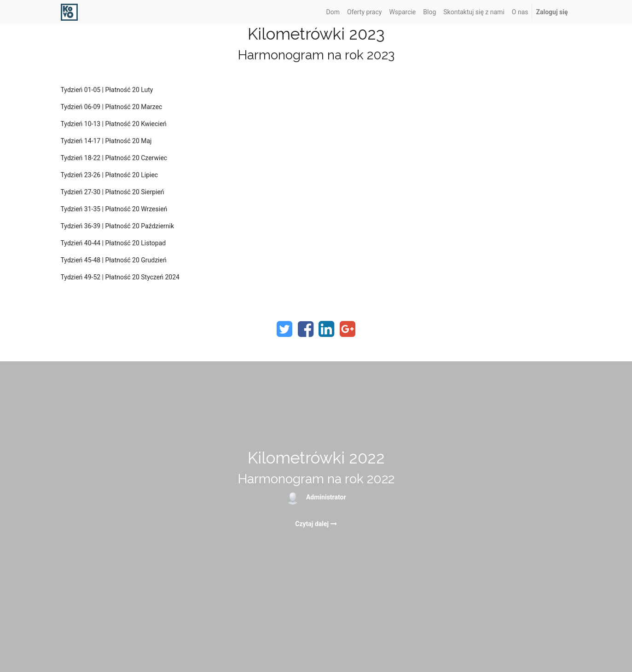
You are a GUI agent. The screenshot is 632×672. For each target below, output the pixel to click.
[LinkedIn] (326, 329)
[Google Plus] (348, 329)
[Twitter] (284, 329)
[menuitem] (333, 12)
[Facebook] (306, 329)
